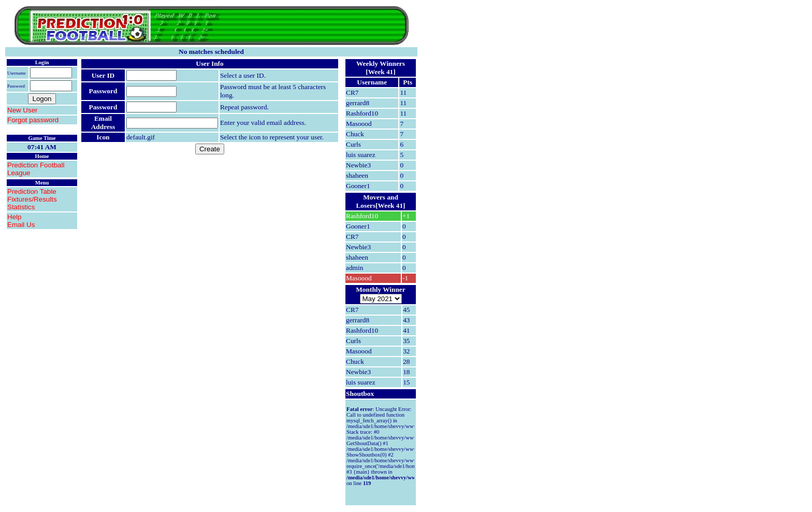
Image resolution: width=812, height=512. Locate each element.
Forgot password (33, 120)
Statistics (21, 207)
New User (23, 110)
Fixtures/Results (32, 199)
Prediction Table (32, 191)
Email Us (21, 225)
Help (14, 217)
